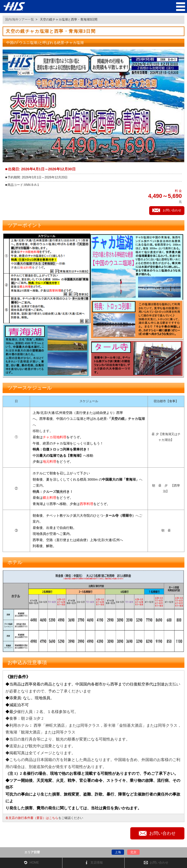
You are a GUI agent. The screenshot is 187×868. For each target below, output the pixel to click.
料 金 (178, 191)
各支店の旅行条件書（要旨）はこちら (32, 818)
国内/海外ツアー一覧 (20, 19)
